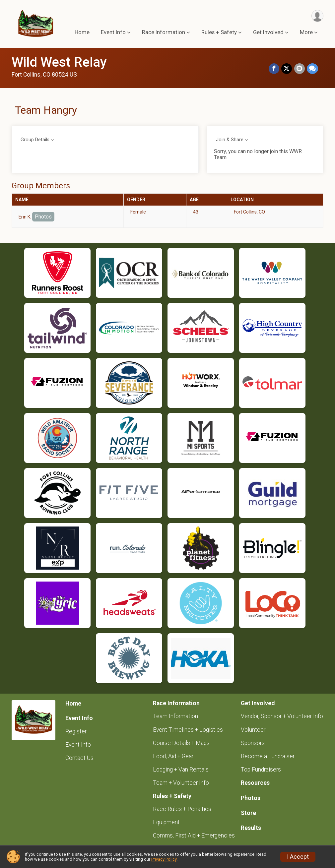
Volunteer (253, 730)
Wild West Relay (59, 62)
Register (76, 731)
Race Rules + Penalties (182, 809)
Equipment (166, 822)
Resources (255, 783)
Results (251, 828)
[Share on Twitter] (287, 69)
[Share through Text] (312, 69)
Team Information (175, 716)
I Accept (298, 857)
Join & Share (230, 140)
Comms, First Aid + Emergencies (194, 836)
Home (82, 33)
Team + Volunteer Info (181, 783)
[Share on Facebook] (274, 69)
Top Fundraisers (261, 770)
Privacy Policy (164, 859)
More (306, 33)
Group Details (35, 140)
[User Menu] (317, 16)
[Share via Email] (300, 69)
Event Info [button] (113, 33)
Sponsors (253, 743)
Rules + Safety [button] (219, 33)
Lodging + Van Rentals (181, 770)
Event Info (78, 745)
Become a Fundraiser (268, 756)
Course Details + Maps (181, 743)
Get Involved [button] (268, 33)
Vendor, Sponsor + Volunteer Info (282, 716)
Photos (43, 217)
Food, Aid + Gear (173, 756)
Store (248, 813)
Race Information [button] (164, 33)
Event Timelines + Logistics (188, 730)
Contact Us (79, 758)
